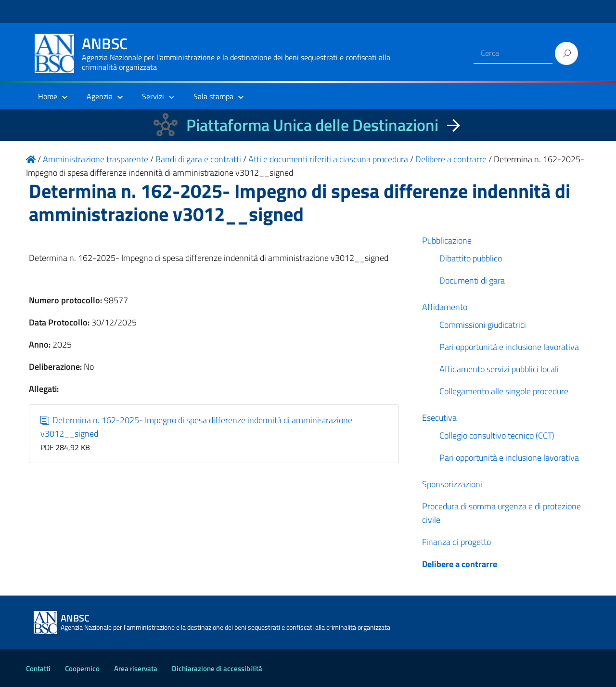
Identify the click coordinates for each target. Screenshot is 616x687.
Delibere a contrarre (460, 564)
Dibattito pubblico (471, 258)
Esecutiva (439, 418)
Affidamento (445, 307)
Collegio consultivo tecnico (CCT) (497, 435)
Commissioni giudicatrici (483, 325)
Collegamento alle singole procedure (504, 391)
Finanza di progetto (456, 542)
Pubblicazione (447, 240)
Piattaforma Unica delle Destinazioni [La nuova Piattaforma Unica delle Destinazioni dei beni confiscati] (312, 125)
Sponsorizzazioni (452, 484)
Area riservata (136, 668)
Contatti (38, 668)
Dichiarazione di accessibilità (217, 668)
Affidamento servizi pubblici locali (499, 369)
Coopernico (82, 668)
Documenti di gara (472, 280)
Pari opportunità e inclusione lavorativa (509, 347)
